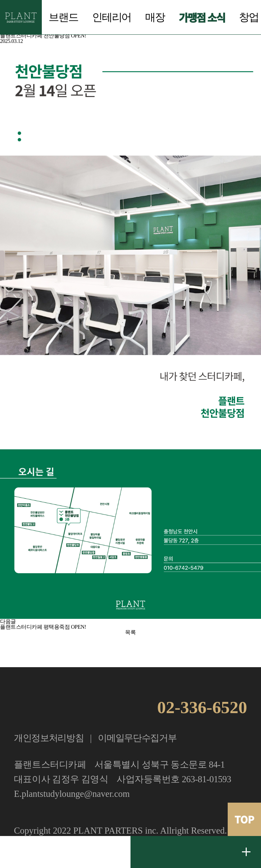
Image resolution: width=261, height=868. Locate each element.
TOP (244, 819)
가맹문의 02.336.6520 (65, 852)
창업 (249, 17)
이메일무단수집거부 (137, 738)
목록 (130, 632)
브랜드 (63, 17)
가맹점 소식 (202, 17)
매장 (155, 17)
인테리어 (112, 17)
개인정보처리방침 (49, 738)
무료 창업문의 (246, 852)
